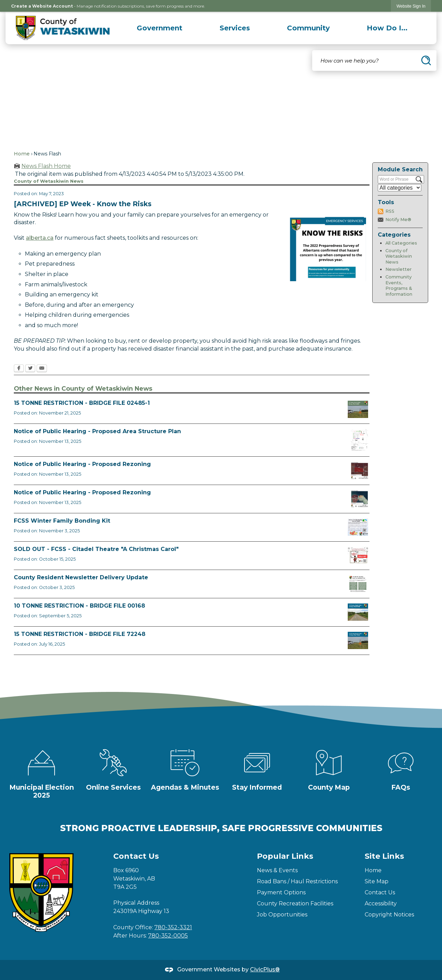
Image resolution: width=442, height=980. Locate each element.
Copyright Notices (389, 915)
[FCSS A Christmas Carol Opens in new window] (358, 555)
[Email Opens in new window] (42, 369)
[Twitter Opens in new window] (30, 369)
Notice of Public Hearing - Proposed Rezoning (82, 464)
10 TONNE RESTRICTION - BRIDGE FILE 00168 (79, 606)
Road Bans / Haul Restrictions (297, 881)
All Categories (401, 243)
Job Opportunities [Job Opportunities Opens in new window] (282, 915)
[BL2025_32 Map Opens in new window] (359, 440)
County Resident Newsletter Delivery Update (81, 577)
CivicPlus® (265, 969)
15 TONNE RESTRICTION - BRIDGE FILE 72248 (80, 634)
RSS (390, 211)
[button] (426, 60)
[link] (411, 6)
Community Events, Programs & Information (399, 286)
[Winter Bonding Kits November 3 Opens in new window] (358, 527)
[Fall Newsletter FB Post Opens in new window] (358, 584)
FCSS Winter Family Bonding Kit (62, 521)
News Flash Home (46, 166)
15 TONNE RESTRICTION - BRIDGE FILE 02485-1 (82, 403)
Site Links (384, 856)
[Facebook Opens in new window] (19, 369)
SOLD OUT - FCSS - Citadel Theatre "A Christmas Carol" (96, 549)
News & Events (277, 870)
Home (22, 154)
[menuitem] (160, 28)
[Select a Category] (400, 188)
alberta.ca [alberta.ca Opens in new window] (40, 238)
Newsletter (398, 269)
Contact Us (380, 892)
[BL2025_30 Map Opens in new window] (359, 499)
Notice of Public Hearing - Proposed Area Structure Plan (97, 431)
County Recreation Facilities (295, 903)
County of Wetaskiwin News (399, 256)
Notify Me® (398, 220)
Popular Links (285, 856)
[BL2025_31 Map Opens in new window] (359, 470)
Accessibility (381, 903)
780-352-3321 (173, 927)
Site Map (377, 881)
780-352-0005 (168, 936)
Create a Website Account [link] (42, 6)
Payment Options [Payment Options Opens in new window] (281, 892)
